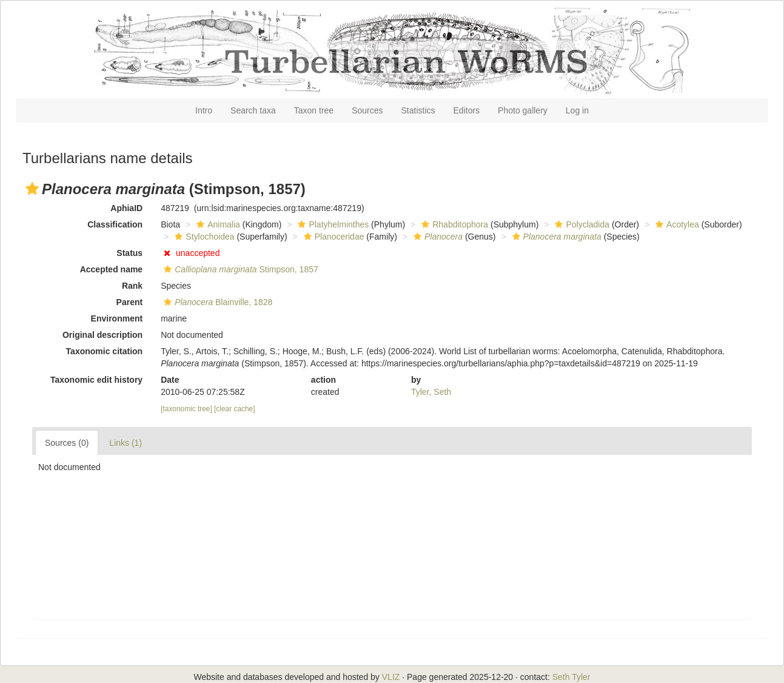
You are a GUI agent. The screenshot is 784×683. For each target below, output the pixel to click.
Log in (577, 110)
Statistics (418, 110)
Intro (204, 110)
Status (129, 253)
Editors (467, 110)
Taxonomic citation (105, 351)
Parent (130, 302)
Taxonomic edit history (96, 380)
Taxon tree (314, 110)
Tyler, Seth (431, 392)
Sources (367, 110)
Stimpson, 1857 (240, 269)
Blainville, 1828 (216, 302)
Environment (117, 318)
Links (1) (126, 443)
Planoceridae (333, 237)
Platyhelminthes (332, 224)
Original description (102, 335)
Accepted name (111, 269)
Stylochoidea (203, 237)
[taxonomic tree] (186, 409)
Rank (132, 286)
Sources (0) (67, 443)
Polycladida (581, 224)
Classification (115, 224)
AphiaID (126, 208)
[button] (32, 189)
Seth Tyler (571, 677)
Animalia (217, 224)
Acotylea (676, 224)
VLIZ (391, 677)
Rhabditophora (453, 224)
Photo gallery (523, 110)
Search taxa (253, 110)
